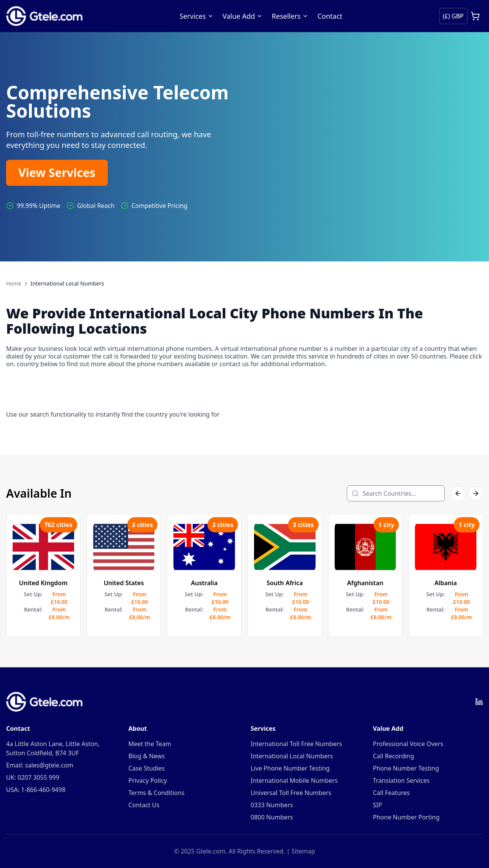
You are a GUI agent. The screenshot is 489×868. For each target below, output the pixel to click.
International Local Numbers (292, 756)
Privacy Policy (148, 780)
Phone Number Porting (406, 817)
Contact (330, 16)
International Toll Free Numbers (296, 744)
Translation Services (401, 780)
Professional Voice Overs (408, 744)
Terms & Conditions (156, 793)
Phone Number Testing (406, 768)
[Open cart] (475, 16)
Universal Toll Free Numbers (291, 793)
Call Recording (393, 756)
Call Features (391, 793)
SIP (377, 805)
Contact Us (144, 805)
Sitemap (303, 851)
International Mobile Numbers (294, 780)
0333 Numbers (272, 805)
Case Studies (147, 768)
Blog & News (147, 756)
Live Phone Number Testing (290, 768)
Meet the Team (150, 744)
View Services (57, 173)
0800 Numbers (272, 817)
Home (14, 283)
